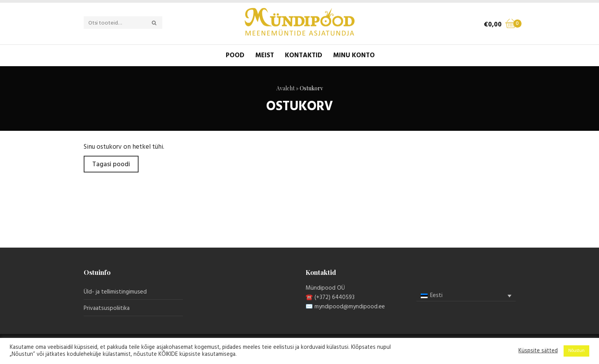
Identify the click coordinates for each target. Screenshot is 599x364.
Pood (235, 55)
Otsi (158, 23)
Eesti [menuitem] (436, 295)
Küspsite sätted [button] (538, 351)
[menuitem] (466, 296)
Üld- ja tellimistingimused (115, 292)
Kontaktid (304, 55)
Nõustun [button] (576, 351)
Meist (265, 55)
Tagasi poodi (111, 164)
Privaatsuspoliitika (107, 308)
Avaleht (285, 88)
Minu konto (354, 55)
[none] (466, 296)
